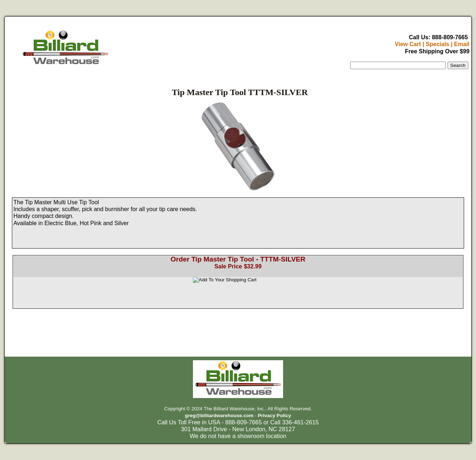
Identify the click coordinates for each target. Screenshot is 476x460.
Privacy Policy (274, 416)
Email (462, 44)
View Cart (408, 44)
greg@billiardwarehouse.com (219, 416)
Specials (438, 44)
